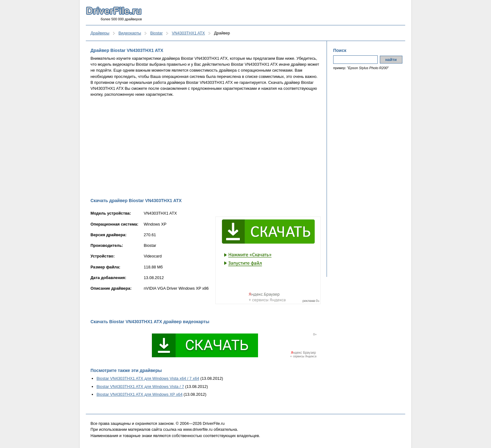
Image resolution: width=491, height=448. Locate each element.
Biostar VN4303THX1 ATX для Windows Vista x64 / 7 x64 (148, 378)
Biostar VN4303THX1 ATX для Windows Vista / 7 (140, 387)
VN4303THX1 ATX (189, 33)
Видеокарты (130, 33)
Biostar (157, 33)
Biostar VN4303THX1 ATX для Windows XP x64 (140, 394)
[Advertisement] (206, 147)
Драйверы (100, 33)
